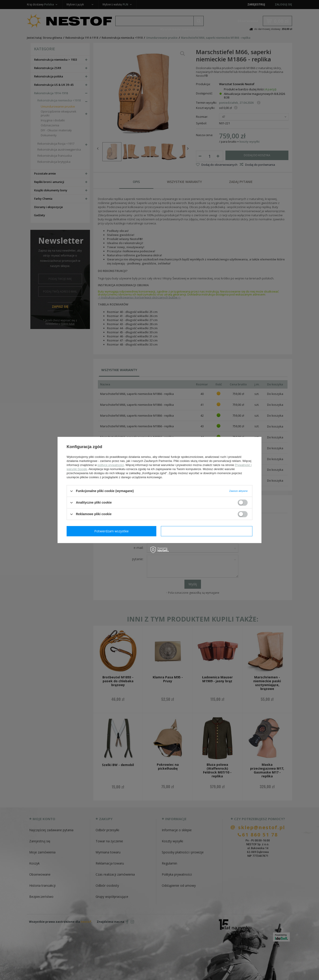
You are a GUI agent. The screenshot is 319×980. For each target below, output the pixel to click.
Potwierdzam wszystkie (208, 531)
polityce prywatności (111, 465)
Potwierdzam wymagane (112, 531)
